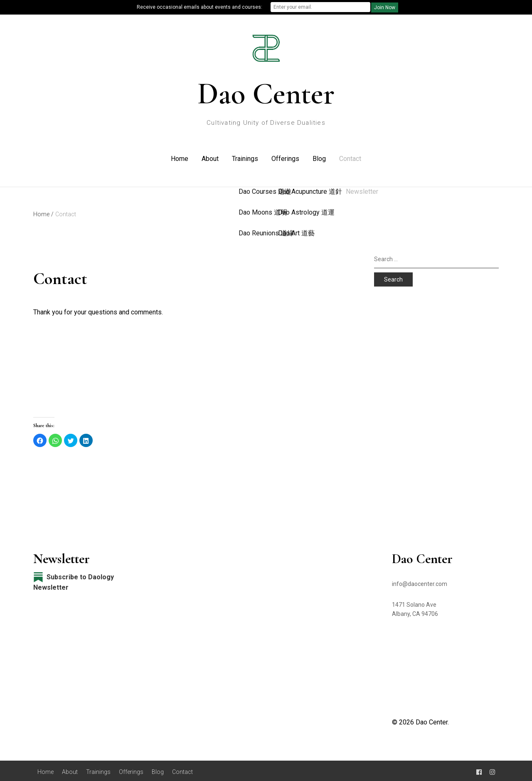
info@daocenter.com (420, 581)
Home (180, 157)
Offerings (285, 157)
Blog (319, 157)
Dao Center (266, 94)
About (210, 157)
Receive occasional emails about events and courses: (199, 7)
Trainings (245, 157)
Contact (350, 157)
